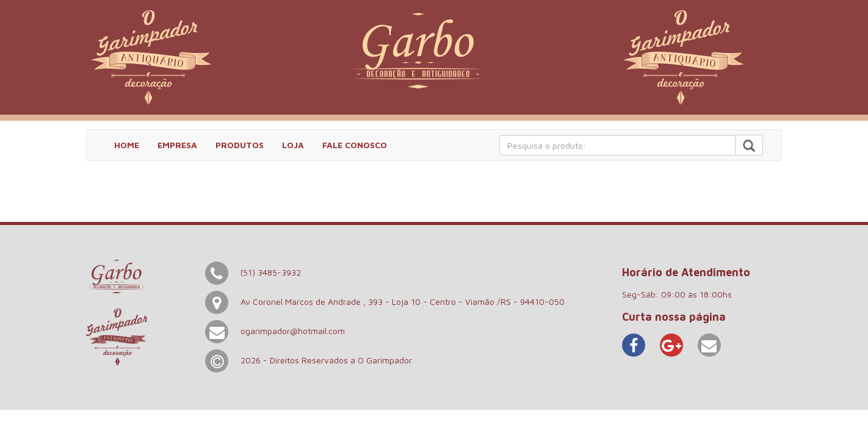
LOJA (293, 145)
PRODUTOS (240, 145)
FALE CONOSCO (355, 145)
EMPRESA (177, 145)
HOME (127, 145)
